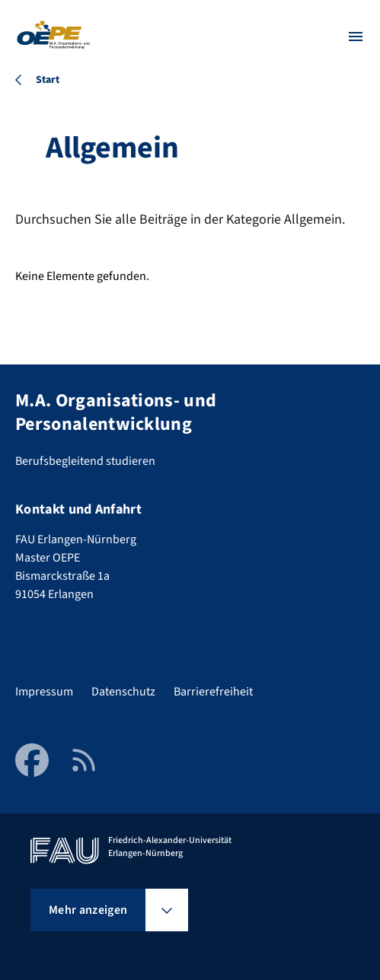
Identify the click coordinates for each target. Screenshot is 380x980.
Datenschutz (123, 692)
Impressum (44, 692)
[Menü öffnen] (356, 37)
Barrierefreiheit (213, 692)
